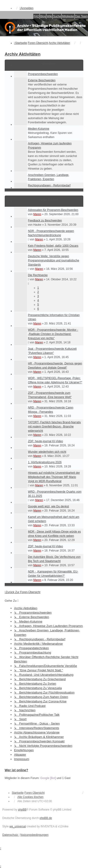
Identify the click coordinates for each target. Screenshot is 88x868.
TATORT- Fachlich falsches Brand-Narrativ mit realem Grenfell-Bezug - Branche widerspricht (54, 427)
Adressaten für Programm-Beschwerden (53, 210)
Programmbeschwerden (43, 74)
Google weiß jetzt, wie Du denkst (48, 506)
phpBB (22, 810)
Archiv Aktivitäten (23, 54)
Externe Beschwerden (42, 80)
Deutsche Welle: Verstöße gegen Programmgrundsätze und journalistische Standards (54, 260)
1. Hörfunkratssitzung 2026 (45, 462)
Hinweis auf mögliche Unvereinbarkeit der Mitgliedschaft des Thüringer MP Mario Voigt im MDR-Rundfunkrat (54, 477)
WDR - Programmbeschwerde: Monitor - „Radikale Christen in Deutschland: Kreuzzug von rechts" (53, 334)
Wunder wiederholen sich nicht (47, 452)
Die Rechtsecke (38, 275)
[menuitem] (11, 835)
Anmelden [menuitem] (27, 8)
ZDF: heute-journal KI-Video (45, 441)
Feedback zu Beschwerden (45, 221)
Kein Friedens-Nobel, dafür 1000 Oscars (53, 246)
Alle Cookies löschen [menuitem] (30, 797)
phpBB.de (46, 818)
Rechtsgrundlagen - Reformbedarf (49, 185)
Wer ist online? (16, 770)
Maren (37, 214)
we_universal (18, 826)
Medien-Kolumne (39, 129)
